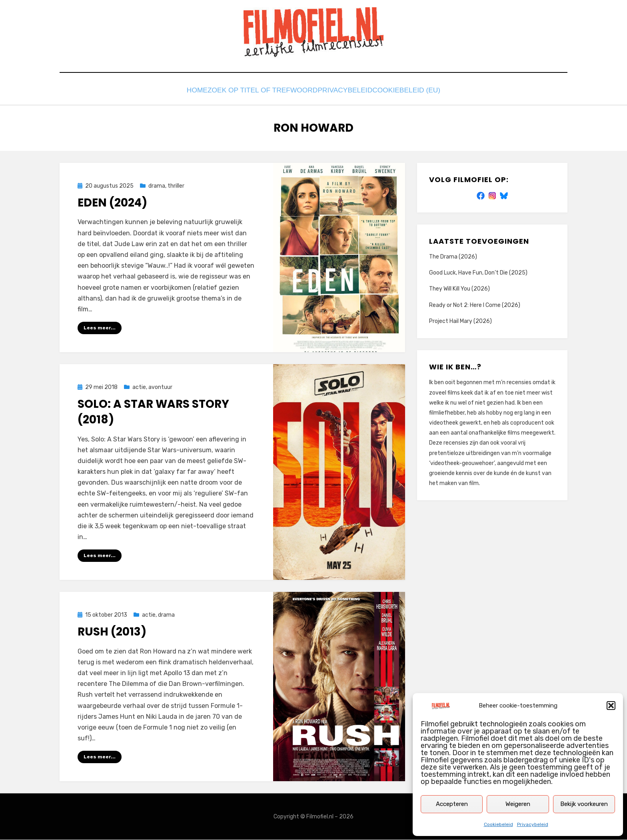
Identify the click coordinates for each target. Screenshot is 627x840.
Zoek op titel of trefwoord (263, 91)
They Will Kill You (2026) (459, 288)
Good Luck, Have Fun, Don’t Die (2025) (478, 272)
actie (139, 387)
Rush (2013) (112, 632)
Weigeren (518, 804)
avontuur (160, 387)
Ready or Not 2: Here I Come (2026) (475, 304)
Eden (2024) (112, 202)
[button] (611, 706)
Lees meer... (100, 327)
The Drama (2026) (453, 256)
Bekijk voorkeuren (584, 804)
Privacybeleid (533, 824)
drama (157, 185)
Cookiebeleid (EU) (414, 91)
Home (193, 91)
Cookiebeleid (498, 824)
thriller (176, 185)
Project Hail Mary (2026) (460, 320)
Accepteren (452, 804)
